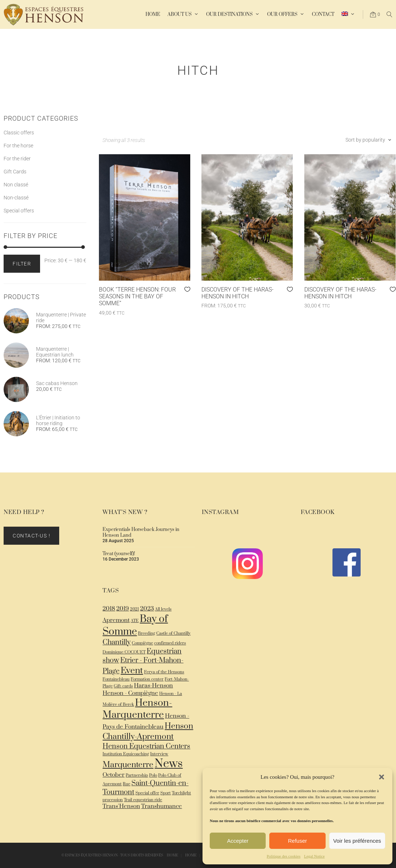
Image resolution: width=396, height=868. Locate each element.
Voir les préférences (357, 841)
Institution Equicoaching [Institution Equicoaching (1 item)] (126, 754)
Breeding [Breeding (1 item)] (147, 633)
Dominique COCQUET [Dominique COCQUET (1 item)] (124, 652)
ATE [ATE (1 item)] (135, 621)
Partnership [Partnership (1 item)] (137, 775)
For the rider (17, 159)
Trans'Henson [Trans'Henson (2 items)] (121, 806)
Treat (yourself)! (119, 554)
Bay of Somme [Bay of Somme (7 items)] (135, 625)
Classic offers (19, 133)
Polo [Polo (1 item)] (153, 775)
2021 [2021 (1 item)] (134, 609)
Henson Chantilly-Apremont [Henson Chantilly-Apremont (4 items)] (148, 731)
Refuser (298, 841)
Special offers (19, 211)
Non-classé (16, 198)
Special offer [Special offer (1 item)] (147, 793)
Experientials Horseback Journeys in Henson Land (141, 532)
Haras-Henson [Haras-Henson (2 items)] (153, 686)
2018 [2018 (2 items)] (109, 609)
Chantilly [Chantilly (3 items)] (117, 642)
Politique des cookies (284, 856)
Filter (22, 264)
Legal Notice (314, 856)
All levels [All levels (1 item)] (163, 609)
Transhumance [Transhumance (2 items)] (162, 806)
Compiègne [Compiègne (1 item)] (142, 643)
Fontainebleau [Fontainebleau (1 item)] (116, 679)
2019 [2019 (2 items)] (123, 609)
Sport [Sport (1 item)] (166, 793)
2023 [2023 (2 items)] (147, 609)
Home (172, 855)
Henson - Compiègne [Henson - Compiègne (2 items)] (130, 693)
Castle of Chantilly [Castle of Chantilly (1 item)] (173, 633)
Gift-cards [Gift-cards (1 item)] (123, 686)
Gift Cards (15, 172)
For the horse (18, 146)
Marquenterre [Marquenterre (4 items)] (128, 765)
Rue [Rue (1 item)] (127, 784)
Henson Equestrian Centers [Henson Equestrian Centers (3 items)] (146, 746)
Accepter (238, 841)
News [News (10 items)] (169, 764)
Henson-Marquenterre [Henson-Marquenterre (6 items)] (137, 709)
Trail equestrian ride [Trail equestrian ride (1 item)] (143, 800)
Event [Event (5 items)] (132, 671)
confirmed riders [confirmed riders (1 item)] (170, 643)
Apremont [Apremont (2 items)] (116, 620)
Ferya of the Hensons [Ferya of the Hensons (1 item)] (164, 672)
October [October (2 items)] (114, 775)
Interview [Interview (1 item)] (159, 754)
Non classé (16, 185)
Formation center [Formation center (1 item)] (147, 679)
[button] (382, 777)
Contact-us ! (31, 536)
